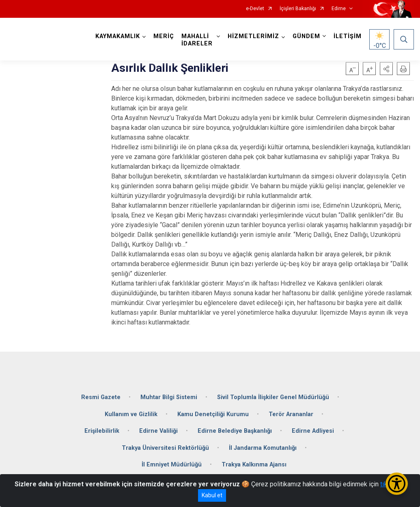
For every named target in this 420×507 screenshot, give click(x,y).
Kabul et (212, 495)
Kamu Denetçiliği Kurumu (213, 414)
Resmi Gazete (101, 397)
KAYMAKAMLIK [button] (118, 36)
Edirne (339, 9)
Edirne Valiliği (158, 431)
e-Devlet (255, 9)
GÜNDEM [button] (306, 36)
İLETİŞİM (348, 36)
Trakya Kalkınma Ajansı (254, 465)
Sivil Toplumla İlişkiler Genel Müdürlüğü (273, 397)
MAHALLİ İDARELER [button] (197, 40)
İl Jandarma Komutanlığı (263, 448)
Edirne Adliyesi (313, 431)
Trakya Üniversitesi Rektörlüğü (165, 448)
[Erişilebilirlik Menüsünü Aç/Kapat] (397, 484)
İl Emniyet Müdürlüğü (172, 465)
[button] (386, 69)
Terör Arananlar (291, 414)
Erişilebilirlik (102, 431)
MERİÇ (164, 36)
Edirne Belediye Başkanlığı (235, 431)
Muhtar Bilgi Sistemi (169, 397)
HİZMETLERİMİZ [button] (253, 36)
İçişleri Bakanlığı (298, 9)
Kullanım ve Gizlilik (131, 414)
